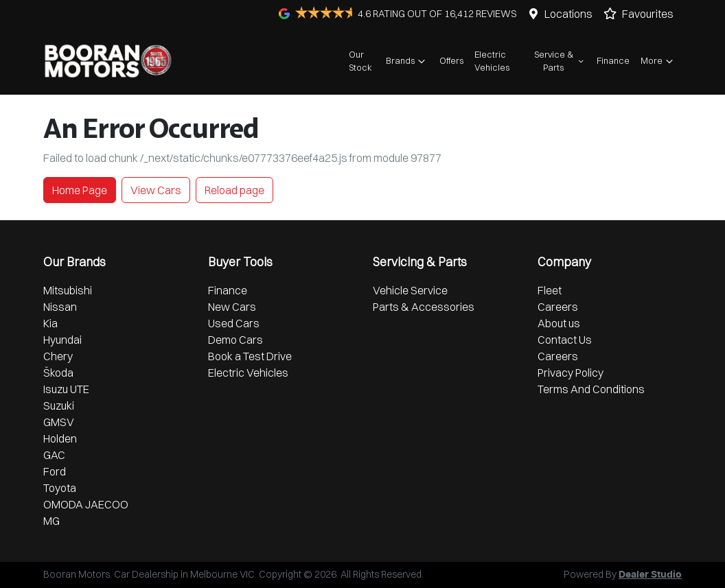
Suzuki (59, 405)
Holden (60, 438)
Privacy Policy (571, 373)
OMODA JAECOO (86, 504)
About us (559, 323)
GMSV (59, 422)
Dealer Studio (650, 575)
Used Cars (234, 323)
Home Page (80, 190)
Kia (50, 323)
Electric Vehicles (492, 61)
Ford (55, 471)
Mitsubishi (68, 290)
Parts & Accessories (424, 307)
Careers (558, 307)
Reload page (234, 190)
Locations (568, 14)
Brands (407, 61)
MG (51, 521)
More (658, 61)
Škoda (58, 373)
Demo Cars (235, 340)
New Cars (232, 307)
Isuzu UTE (66, 389)
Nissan (60, 307)
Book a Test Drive (250, 356)
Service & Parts (560, 61)
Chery (58, 356)
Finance (613, 60)
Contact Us (565, 340)
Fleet (550, 290)
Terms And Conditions (591, 389)
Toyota (60, 488)
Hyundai (62, 340)
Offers (451, 60)
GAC (54, 455)
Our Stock (360, 61)
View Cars (156, 190)
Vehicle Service (410, 290)
